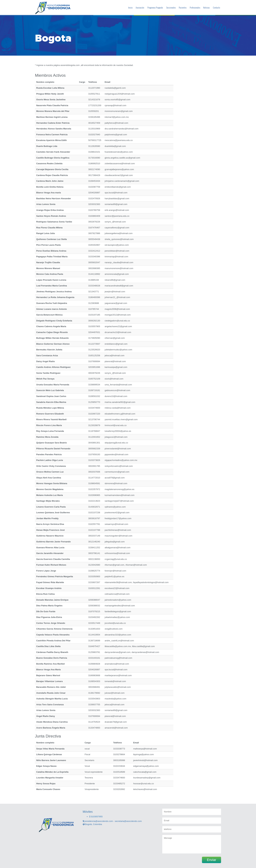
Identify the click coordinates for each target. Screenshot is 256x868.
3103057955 (96, 817)
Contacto (216, 8)
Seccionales (171, 8)
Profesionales (195, 8)
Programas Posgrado (155, 8)
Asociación (140, 8)
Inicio (130, 8)
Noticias (206, 8)
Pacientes (183, 8)
